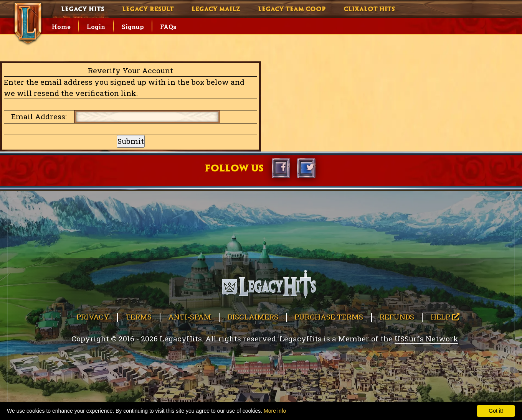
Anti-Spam (190, 317)
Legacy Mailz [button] (216, 9)
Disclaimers (253, 317)
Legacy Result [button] (148, 9)
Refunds (397, 317)
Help (445, 317)
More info (275, 411)
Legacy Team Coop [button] (292, 9)
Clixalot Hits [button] (369, 9)
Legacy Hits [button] (83, 9)
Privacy (93, 317)
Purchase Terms (329, 317)
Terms (139, 317)
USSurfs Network (426, 339)
